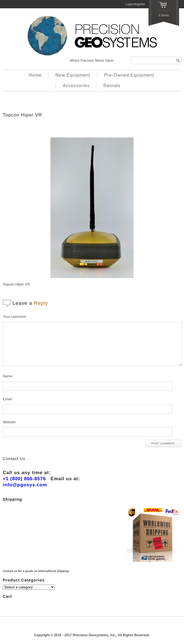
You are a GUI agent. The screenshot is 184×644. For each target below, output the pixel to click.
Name (8, 376)
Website (9, 422)
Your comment (14, 317)
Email (7, 399)
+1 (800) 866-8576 (24, 479)
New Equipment (73, 75)
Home (35, 75)
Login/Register (136, 4)
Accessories (76, 86)
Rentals (112, 86)
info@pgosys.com (25, 485)
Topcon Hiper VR (22, 115)
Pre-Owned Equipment (129, 75)
